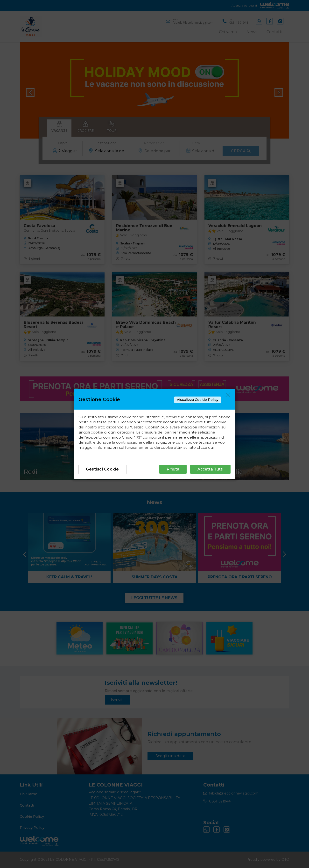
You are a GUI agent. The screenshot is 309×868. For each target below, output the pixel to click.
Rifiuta (173, 469)
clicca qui (205, 447)
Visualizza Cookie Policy (198, 400)
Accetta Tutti (210, 469)
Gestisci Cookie (102, 469)
